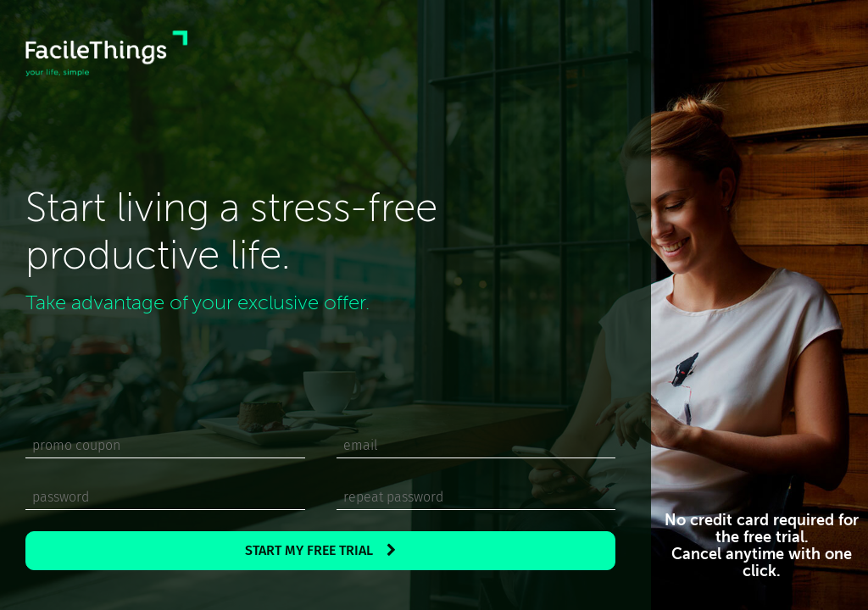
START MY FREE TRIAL (320, 550)
